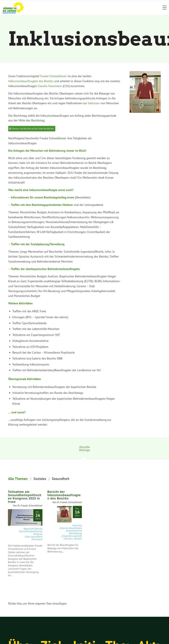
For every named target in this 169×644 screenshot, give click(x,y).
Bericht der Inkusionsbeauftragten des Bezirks (64, 495)
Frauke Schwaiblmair (53, 76)
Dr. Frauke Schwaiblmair (30, 505)
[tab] (84, 450)
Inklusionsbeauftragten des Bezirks (31, 81)
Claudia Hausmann (50, 86)
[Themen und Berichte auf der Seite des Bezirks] (32, 129)
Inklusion (94, 103)
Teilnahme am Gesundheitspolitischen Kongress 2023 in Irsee (25, 497)
